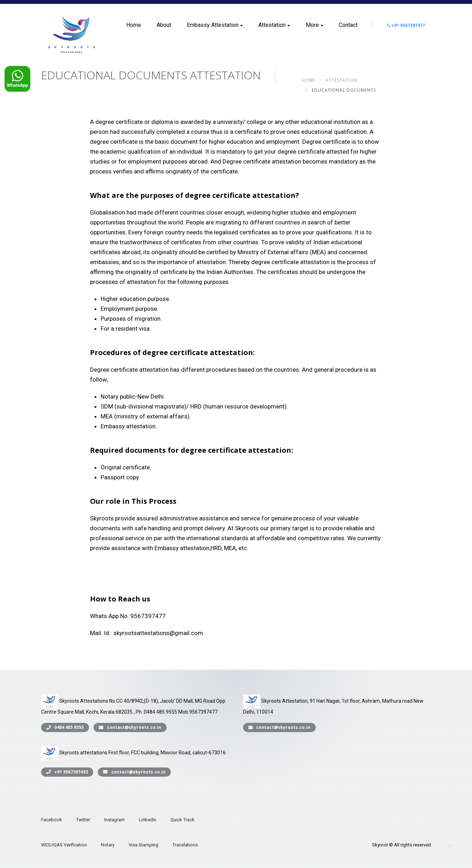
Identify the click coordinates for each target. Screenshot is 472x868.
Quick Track (182, 820)
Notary (108, 845)
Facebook (52, 820)
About (164, 25)
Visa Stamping (144, 845)
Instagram (114, 820)
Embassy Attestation (215, 25)
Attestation (274, 25)
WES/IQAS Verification (64, 845)
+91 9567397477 (406, 25)
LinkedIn (148, 820)
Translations (185, 845)
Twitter (83, 820)
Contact (348, 25)
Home (134, 25)
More (314, 25)
